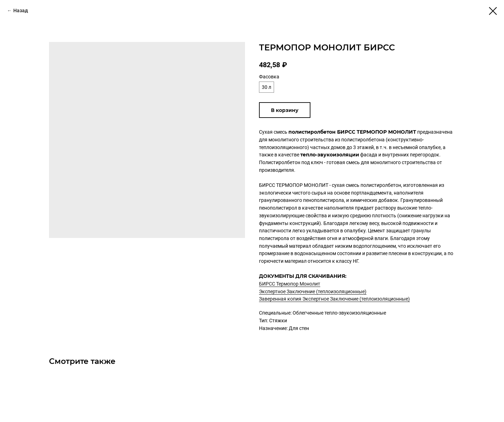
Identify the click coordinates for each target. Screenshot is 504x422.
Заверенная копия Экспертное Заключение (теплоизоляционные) (334, 299)
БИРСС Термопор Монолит (290, 284)
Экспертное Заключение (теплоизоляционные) (313, 291)
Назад (21, 10)
